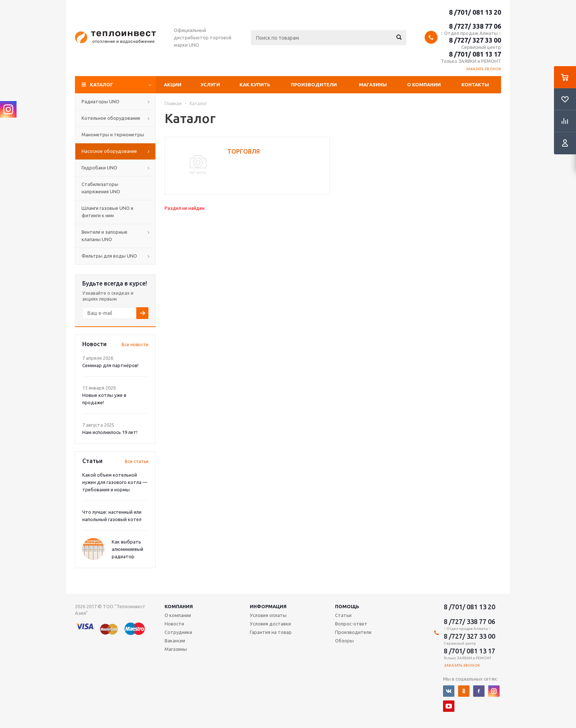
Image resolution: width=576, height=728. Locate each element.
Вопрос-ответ (351, 624)
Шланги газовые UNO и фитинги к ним (107, 212)
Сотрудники (178, 632)
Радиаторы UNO (100, 101)
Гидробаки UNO (99, 168)
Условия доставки (270, 624)
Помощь (347, 606)
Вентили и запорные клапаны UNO (105, 236)
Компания (179, 606)
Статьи (343, 615)
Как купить (255, 85)
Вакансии (175, 641)
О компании (424, 85)
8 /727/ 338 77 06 (475, 26)
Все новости (135, 345)
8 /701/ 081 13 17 (475, 54)
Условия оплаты (268, 615)
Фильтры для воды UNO (109, 256)
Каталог (102, 85)
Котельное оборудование (111, 118)
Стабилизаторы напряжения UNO (101, 188)
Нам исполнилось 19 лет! (110, 432)
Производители (314, 85)
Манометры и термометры (113, 135)
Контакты (475, 85)
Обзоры (344, 641)
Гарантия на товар (271, 632)
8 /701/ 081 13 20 (475, 12)
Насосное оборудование (109, 151)
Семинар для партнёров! (110, 365)
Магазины (373, 85)
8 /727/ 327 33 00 (475, 40)
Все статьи (137, 461)
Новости (174, 624)
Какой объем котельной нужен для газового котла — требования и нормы (115, 482)
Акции (173, 85)
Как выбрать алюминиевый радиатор (127, 549)
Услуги (210, 85)
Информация (268, 606)
